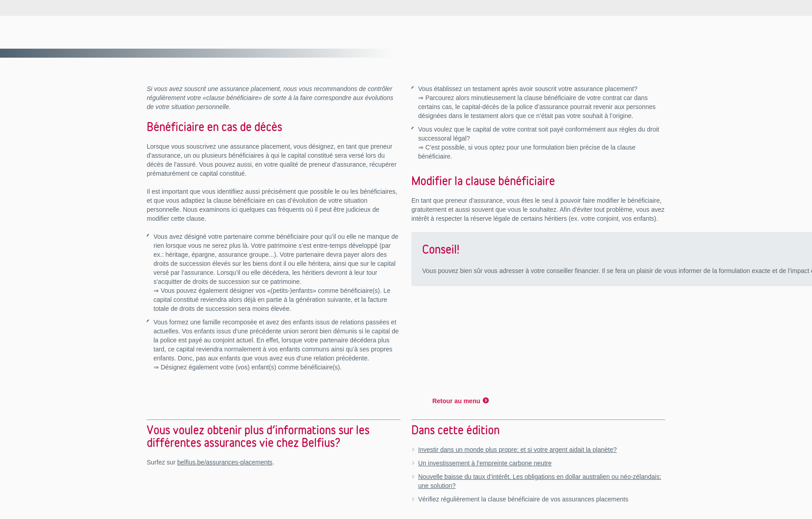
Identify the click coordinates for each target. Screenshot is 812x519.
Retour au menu (456, 401)
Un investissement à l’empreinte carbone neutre (485, 463)
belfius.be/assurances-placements (225, 462)
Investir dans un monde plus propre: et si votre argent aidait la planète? (517, 450)
